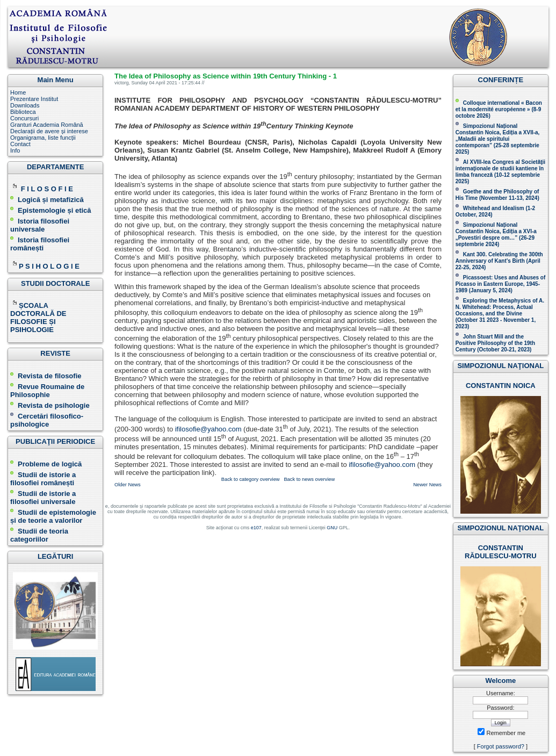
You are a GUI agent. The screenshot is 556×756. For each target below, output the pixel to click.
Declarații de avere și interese (49, 131)
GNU (332, 528)
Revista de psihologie (54, 405)
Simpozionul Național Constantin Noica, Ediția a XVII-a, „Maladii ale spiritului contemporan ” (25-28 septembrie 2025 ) (498, 139)
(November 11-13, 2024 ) (497, 195)
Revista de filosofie (46, 376)
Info (15, 150)
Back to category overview (251, 479)
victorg (122, 83)
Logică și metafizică (51, 200)
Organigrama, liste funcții (43, 138)
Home (18, 92)
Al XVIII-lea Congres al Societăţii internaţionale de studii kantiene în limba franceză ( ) (500, 172)
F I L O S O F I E (47, 189)
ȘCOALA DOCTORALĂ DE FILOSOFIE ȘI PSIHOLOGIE (38, 318)
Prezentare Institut (34, 99)
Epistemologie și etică (55, 210)
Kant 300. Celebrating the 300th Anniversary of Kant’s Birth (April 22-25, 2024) (499, 261)
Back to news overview (309, 479)
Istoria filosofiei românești (40, 244)
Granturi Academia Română (47, 125)
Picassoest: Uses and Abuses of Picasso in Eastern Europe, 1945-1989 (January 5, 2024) (501, 284)
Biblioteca (23, 112)
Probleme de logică (50, 464)
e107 (256, 528)
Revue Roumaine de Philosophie (47, 391)
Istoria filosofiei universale (40, 225)
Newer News (427, 485)
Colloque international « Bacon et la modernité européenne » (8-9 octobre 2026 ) (499, 109)
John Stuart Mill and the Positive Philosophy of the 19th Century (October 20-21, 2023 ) (495, 343)
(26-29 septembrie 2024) (495, 241)
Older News (128, 485)
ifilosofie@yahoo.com (208, 429)
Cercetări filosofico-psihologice (47, 420)
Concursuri (24, 118)
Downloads (25, 105)
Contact (20, 144)
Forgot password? (501, 746)
